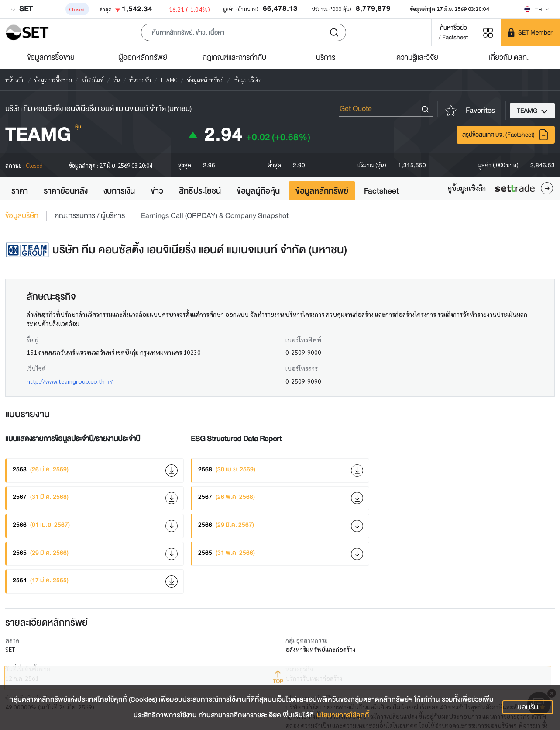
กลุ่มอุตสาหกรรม (307, 640)
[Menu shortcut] (488, 32)
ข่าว (157, 191)
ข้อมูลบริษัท (22, 216)
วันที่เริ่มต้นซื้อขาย (28, 669)
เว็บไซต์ (36, 368)
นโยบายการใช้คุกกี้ (343, 715)
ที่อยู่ (33, 339)
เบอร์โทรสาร (302, 368)
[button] (244, 32)
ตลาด (12, 640)
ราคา (20, 191)
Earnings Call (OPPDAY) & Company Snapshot (215, 216)
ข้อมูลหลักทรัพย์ (322, 191)
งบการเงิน (119, 191)
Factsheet (381, 191)
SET (21, 9)
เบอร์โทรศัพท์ (303, 339)
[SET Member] (530, 32)
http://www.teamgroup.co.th (70, 381)
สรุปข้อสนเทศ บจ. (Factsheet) (506, 135)
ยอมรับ (528, 707)
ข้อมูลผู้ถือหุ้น (258, 191)
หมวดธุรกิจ (299, 669)
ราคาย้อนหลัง (66, 191)
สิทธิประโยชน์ (200, 191)
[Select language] (537, 9)
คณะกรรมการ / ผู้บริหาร (90, 216)
